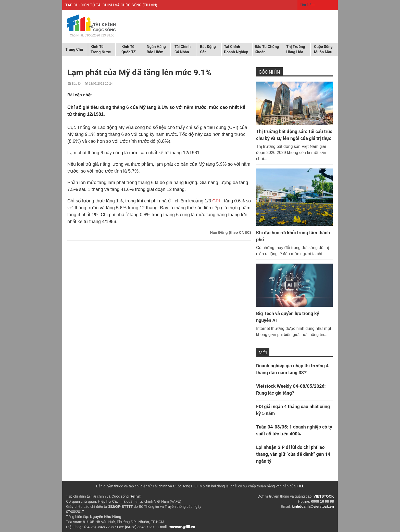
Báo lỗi (74, 83)
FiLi (195, 486)
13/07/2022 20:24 (99, 83)
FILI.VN (150, 5)
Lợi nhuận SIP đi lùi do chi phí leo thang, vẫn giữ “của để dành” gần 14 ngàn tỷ (293, 454)
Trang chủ (74, 49)
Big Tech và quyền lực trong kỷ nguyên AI (288, 317)
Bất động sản (208, 49)
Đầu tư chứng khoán (267, 49)
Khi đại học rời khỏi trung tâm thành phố (293, 236)
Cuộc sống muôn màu (323, 49)
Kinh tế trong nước (101, 49)
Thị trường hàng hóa (296, 49)
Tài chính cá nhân (183, 49)
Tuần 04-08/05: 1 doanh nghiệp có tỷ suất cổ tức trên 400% (294, 430)
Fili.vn (136, 496)
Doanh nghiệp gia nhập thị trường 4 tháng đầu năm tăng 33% (292, 369)
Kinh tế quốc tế (128, 49)
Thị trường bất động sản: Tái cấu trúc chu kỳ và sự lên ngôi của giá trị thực (294, 135)
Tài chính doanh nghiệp (236, 49)
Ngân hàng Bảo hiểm (156, 49)
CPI (216, 201)
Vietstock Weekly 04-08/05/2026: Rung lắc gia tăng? (291, 390)
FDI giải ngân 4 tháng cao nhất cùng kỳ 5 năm (293, 410)
